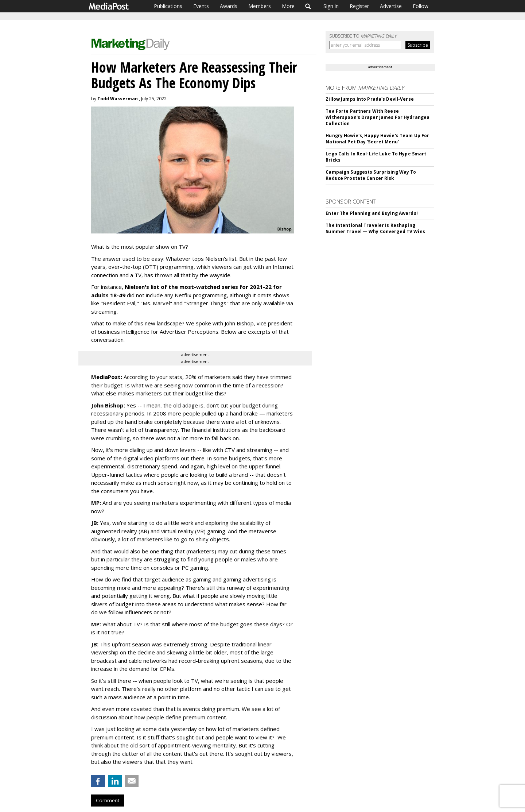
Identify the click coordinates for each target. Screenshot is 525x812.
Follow (421, 6)
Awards (229, 6)
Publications (168, 6)
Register (359, 6)
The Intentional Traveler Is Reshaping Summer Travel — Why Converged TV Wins (375, 228)
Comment (108, 800)
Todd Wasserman (118, 99)
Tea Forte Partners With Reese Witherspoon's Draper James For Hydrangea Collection (378, 117)
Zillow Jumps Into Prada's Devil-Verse (370, 99)
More (288, 6)
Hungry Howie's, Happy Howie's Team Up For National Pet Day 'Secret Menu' (377, 139)
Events (201, 6)
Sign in (331, 6)
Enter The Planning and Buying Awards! (372, 213)
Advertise (391, 6)
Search (308, 6)
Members (260, 6)
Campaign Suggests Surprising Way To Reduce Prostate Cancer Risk (371, 175)
